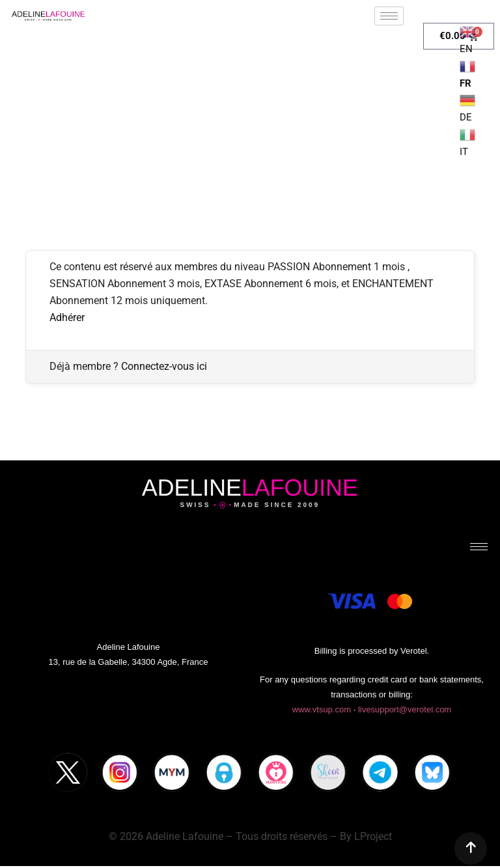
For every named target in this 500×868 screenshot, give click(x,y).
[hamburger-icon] (389, 16)
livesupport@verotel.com (405, 709)
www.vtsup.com (322, 709)
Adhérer (67, 317)
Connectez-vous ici (164, 366)
